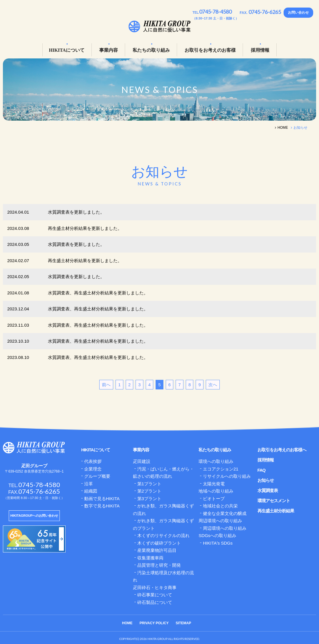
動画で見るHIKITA (102, 499)
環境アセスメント (274, 501)
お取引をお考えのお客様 (210, 50)
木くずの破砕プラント (159, 543)
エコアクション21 (221, 469)
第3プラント (149, 499)
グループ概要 (97, 476)
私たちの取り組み (151, 50)
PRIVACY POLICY (154, 623)
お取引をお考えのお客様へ (282, 450)
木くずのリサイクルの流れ (163, 535)
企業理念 (93, 469)
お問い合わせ (298, 12)
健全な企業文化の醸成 (225, 513)
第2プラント (149, 491)
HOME (127, 623)
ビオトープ (214, 499)
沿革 (89, 484)
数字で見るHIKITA (102, 506)
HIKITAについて (66, 50)
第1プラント (149, 484)
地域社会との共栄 (220, 506)
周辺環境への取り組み (225, 528)
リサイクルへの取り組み (227, 476)
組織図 (91, 491)
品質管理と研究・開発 (159, 565)
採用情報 (260, 50)
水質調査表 (268, 490)
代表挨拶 (93, 461)
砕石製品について (155, 602)
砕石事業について (155, 595)
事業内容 (109, 50)
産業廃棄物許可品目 (157, 550)
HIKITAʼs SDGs (218, 543)
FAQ (262, 470)
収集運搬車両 (150, 558)
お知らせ (266, 480)
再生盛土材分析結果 (276, 511)
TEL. (212, 12)
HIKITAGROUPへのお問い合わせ (34, 516)
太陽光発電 (214, 484)
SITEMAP (183, 623)
